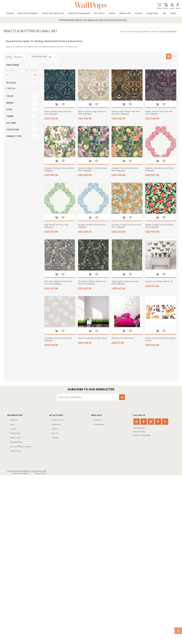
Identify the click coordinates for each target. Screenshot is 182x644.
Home (123, 32)
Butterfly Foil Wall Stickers (123, 338)
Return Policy (15, 438)
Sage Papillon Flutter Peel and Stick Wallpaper (125, 283)
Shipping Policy (16, 442)
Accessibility (99, 424)
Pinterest (158, 422)
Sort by (9, 57)
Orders (55, 429)
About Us (14, 420)
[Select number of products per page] (53, 57)
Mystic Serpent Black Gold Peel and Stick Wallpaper (126, 113)
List (174, 56)
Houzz (165, 422)
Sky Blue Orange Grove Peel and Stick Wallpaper (126, 226)
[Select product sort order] (21, 57)
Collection (13, 129)
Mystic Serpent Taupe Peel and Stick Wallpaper (92, 113)
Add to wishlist (63, 104)
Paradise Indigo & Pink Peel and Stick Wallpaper (92, 169)
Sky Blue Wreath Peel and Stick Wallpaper (92, 226)
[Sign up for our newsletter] (88, 397)
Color (10, 96)
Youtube (151, 422)
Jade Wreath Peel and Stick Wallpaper (56, 226)
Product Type (14, 136)
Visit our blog (15, 451)
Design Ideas (15, 433)
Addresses (57, 424)
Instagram (137, 422)
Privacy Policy (40, 473)
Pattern (11, 123)
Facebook (144, 422)
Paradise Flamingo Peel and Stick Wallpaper (59, 169)
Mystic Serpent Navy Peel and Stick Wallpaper (58, 113)
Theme (10, 116)
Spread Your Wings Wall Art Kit (159, 281)
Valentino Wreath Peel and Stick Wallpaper (160, 169)
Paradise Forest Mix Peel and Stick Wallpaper (125, 169)
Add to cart (56, 104)
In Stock (11, 83)
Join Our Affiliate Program (21, 446)
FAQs (12, 424)
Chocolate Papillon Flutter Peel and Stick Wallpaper (92, 283)
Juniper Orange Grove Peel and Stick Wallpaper (159, 226)
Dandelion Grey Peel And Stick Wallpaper (58, 339)
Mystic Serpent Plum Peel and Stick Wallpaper (159, 113)
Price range (13, 65)
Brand (10, 103)
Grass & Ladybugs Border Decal (92, 338)
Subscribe (122, 397)
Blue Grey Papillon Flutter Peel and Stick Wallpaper (58, 283)
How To (13, 429)
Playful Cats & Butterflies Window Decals (160, 339)
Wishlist (55, 438)
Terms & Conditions (21, 473)
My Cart (159, 7)
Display (35, 56)
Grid (169, 56)
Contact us (98, 420)
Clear (30, 65)
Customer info (58, 420)
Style (9, 109)
